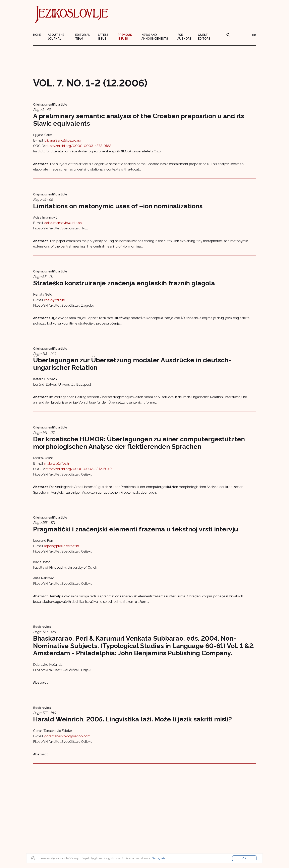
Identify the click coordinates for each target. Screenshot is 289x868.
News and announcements (155, 37)
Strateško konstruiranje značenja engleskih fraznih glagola (124, 283)
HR (254, 35)
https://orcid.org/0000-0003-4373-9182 (78, 146)
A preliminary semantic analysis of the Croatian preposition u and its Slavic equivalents (139, 120)
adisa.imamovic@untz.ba (63, 223)
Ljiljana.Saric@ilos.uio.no (63, 140)
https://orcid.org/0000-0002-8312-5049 (79, 469)
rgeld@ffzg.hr (55, 300)
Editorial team (83, 37)
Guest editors (204, 37)
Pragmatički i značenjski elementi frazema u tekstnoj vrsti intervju (136, 529)
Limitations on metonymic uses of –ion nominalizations (118, 206)
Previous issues (125, 37)
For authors (184, 37)
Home (37, 35)
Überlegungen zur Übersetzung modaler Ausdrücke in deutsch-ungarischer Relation (132, 364)
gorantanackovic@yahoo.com (67, 736)
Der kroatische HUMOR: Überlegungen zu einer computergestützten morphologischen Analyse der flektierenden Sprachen (139, 443)
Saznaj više (159, 858)
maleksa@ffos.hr (57, 463)
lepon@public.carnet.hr (62, 546)
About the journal (56, 37)
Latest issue (103, 37)
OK (244, 858)
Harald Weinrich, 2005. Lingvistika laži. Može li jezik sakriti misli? (132, 719)
